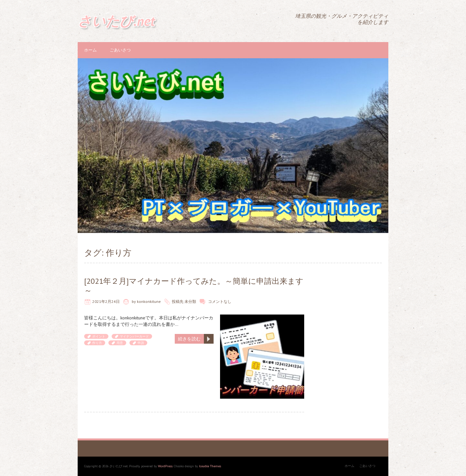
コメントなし (220, 301)
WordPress (165, 466)
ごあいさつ (120, 50)
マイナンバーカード (134, 336)
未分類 (190, 301)
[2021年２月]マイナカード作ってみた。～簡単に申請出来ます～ (194, 286)
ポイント (99, 336)
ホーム (90, 50)
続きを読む (189, 339)
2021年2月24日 (106, 301)
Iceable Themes (210, 466)
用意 (120, 343)
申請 (141, 343)
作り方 (97, 343)
